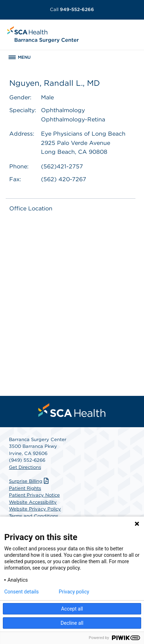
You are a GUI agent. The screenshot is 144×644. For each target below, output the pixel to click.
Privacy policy (74, 592)
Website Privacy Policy (35, 509)
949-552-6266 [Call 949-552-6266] (72, 9)
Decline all (72, 623)
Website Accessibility (33, 502)
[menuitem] (72, 410)
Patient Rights (25, 488)
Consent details (22, 592)
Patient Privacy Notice (34, 495)
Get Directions (25, 467)
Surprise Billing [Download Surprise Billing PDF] (30, 481)
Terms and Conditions (34, 516)
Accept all (72, 609)
